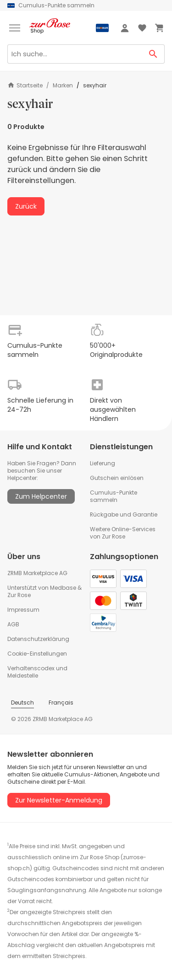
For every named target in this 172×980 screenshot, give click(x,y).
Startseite (25, 85)
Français (61, 703)
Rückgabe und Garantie (124, 514)
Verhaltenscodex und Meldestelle (37, 672)
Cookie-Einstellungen (37, 654)
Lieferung (103, 463)
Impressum (23, 610)
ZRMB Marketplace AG (37, 573)
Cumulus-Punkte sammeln (114, 496)
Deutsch (22, 703)
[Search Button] (153, 54)
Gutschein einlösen (117, 478)
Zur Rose (19, 595)
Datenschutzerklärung (38, 639)
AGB (13, 624)
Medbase (63, 588)
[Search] (75, 54)
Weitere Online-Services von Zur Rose (123, 533)
